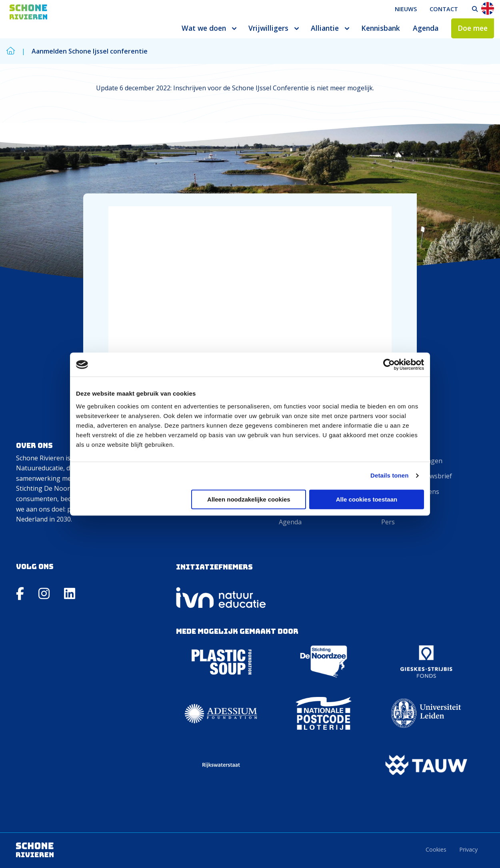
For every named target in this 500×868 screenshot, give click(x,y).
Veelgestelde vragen (412, 461)
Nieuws (406, 9)
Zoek (475, 9)
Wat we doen (204, 28)
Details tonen (389, 475)
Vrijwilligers (268, 28)
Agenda (426, 28)
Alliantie (325, 28)
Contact (444, 9)
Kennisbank (381, 28)
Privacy (468, 849)
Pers (388, 522)
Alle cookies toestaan (367, 499)
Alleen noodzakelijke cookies (249, 499)
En (488, 8)
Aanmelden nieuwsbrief (417, 476)
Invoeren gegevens (410, 492)
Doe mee (473, 28)
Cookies (436, 849)
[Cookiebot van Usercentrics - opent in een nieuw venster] (389, 364)
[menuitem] (406, 9)
